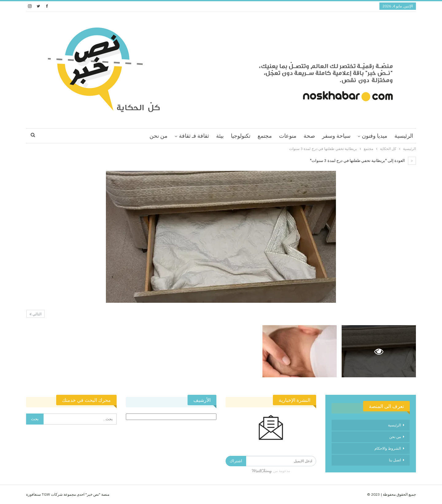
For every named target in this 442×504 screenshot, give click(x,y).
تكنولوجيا (241, 136)
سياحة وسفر (336, 136)
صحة (309, 136)
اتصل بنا (395, 460)
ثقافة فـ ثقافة (194, 136)
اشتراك (236, 461)
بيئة (220, 136)
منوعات (288, 136)
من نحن (159, 136)
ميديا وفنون (375, 136)
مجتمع (265, 136)
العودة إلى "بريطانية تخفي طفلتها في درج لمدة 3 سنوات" (363, 161)
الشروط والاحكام (388, 448)
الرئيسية (404, 136)
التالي (35, 314)
